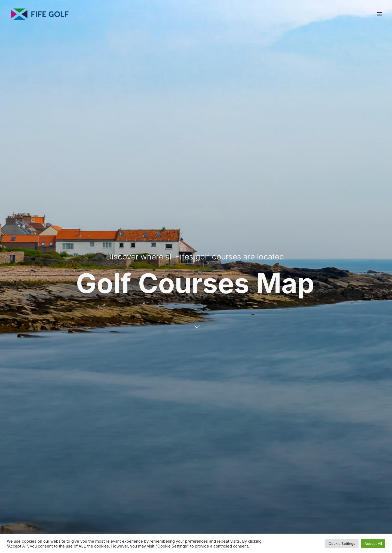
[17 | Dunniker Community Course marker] (244, 347)
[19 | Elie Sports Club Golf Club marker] (323, 324)
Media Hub (265, 504)
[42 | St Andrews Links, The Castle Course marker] (338, 259)
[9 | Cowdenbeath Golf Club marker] (207, 354)
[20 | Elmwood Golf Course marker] (262, 272)
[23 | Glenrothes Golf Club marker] (238, 325)
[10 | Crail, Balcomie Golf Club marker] (366, 289)
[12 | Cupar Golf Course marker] (276, 263)
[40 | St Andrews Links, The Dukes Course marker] (314, 273)
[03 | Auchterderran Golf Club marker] (218, 346)
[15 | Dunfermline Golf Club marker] (169, 379)
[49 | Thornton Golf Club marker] (254, 329)
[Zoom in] (375, 389)
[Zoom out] (375, 396)
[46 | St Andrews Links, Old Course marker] (329, 267)
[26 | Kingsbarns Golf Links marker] (358, 281)
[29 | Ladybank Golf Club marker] (245, 282)
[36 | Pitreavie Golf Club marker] (185, 381)
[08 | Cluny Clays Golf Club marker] (237, 337)
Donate (262, 511)
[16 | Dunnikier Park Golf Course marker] (247, 344)
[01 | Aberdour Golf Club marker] (221, 375)
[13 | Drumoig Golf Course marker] (305, 233)
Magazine (318, 504)
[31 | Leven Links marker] (284, 319)
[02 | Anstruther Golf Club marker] (346, 315)
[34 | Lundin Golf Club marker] (293, 317)
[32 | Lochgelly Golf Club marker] (209, 350)
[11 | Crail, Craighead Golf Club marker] (370, 291)
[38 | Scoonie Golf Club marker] (286, 313)
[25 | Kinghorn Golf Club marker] (237, 374)
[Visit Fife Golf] (40, 14)
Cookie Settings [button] (342, 543)
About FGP (319, 490)
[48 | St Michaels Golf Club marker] (302, 240)
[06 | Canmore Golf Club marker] (179, 373)
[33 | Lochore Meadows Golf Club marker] (211, 339)
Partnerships (267, 497)
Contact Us (319, 497)
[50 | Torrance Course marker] (353, 276)
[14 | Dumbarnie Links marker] (301, 309)
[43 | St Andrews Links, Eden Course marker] (331, 259)
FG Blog (316, 511)
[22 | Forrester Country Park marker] (159, 375)
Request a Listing (271, 490)
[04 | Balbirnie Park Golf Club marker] (252, 314)
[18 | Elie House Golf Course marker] (318, 323)
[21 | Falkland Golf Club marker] (241, 294)
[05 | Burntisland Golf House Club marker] (231, 373)
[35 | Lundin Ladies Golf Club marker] (290, 314)
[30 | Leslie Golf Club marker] (237, 318)
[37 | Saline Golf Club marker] (154, 354)
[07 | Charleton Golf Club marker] (311, 308)
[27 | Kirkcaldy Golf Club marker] (238, 353)
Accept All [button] (373, 543)
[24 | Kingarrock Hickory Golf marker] (272, 272)
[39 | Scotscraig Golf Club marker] (312, 225)
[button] (379, 14)
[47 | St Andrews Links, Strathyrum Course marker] (329, 255)
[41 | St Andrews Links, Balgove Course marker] (333, 256)
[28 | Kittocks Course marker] (348, 277)
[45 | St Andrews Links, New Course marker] (335, 267)
